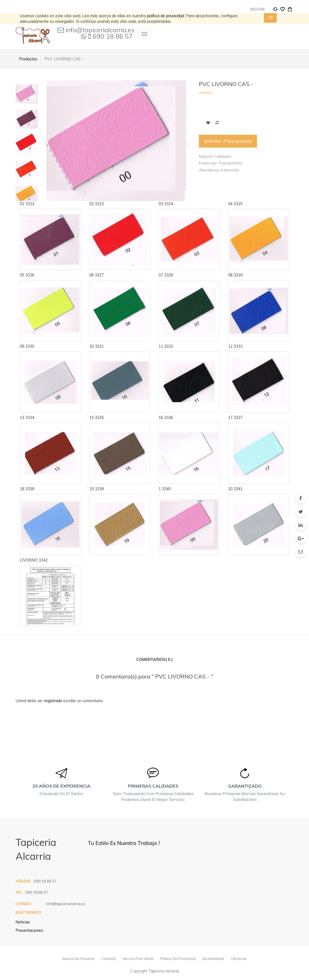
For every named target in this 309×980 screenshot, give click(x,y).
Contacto (109, 959)
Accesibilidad (213, 959)
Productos (28, 59)
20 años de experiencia (61, 786)
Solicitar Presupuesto (228, 141)
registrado (53, 701)
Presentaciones (29, 930)
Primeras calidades (153, 786)
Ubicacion (239, 959)
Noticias (23, 922)
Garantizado (245, 786)
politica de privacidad (178, 959)
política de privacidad (165, 16)
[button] (186, 141)
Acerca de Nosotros (78, 959)
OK (270, 18)
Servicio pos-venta (138, 959)
